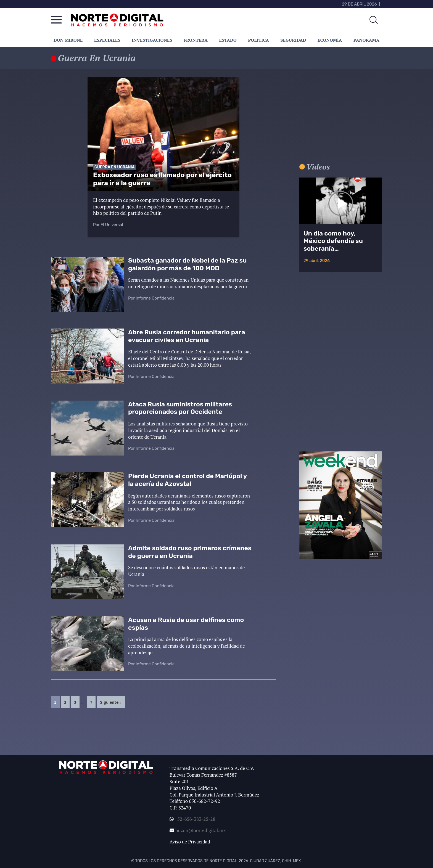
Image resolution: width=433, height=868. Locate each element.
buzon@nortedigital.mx (200, 830)
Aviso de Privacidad (190, 842)
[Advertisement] (341, 121)
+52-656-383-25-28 (195, 819)
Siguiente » (111, 702)
